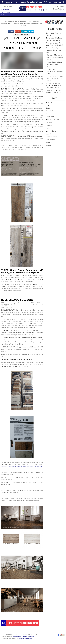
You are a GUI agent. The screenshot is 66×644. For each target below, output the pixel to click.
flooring (29, 279)
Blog (47, 105)
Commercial (50, 114)
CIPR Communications (25, 638)
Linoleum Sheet (51, 131)
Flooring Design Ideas (52, 120)
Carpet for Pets (50, 111)
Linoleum (49, 128)
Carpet (48, 108)
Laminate (49, 125)
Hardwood (49, 122)
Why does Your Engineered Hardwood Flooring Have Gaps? (54, 50)
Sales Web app (51, 140)
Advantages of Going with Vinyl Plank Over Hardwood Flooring (54, 57)
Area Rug (49, 102)
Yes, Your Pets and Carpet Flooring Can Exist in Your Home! (54, 64)
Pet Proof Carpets (51, 137)
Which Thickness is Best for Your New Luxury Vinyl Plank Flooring (55, 78)
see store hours (6, 12)
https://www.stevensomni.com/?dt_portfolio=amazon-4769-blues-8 (21, 467)
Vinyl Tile (49, 145)
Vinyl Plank (49, 143)
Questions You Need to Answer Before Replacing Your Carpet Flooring (54, 85)
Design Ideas (50, 117)
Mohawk (49, 134)
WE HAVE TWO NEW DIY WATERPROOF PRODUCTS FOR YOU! (55, 71)
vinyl (6, 91)
